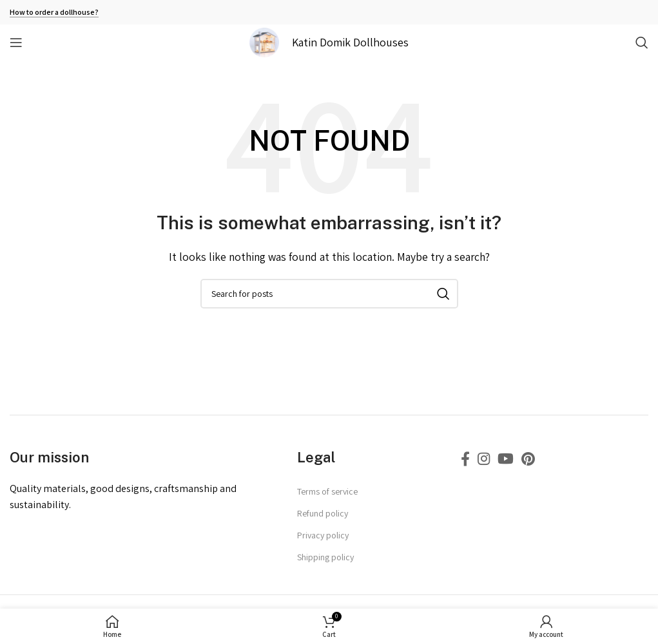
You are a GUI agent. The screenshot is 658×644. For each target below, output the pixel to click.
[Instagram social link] (484, 459)
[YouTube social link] (506, 459)
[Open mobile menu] (16, 43)
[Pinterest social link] (528, 459)
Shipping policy (325, 557)
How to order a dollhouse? (54, 12)
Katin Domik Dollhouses (350, 42)
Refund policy (323, 513)
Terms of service (327, 491)
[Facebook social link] (465, 459)
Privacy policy (323, 535)
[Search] (642, 43)
